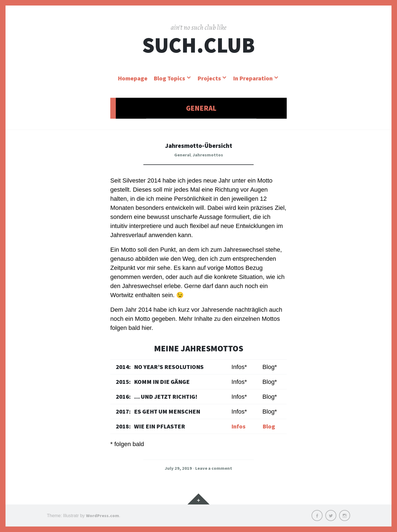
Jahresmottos (208, 155)
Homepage (133, 78)
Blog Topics (169, 78)
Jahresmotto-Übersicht (198, 145)
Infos (238, 426)
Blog (269, 426)
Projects (209, 78)
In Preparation (253, 78)
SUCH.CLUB (198, 45)
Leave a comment (214, 468)
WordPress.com (103, 515)
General (183, 155)
